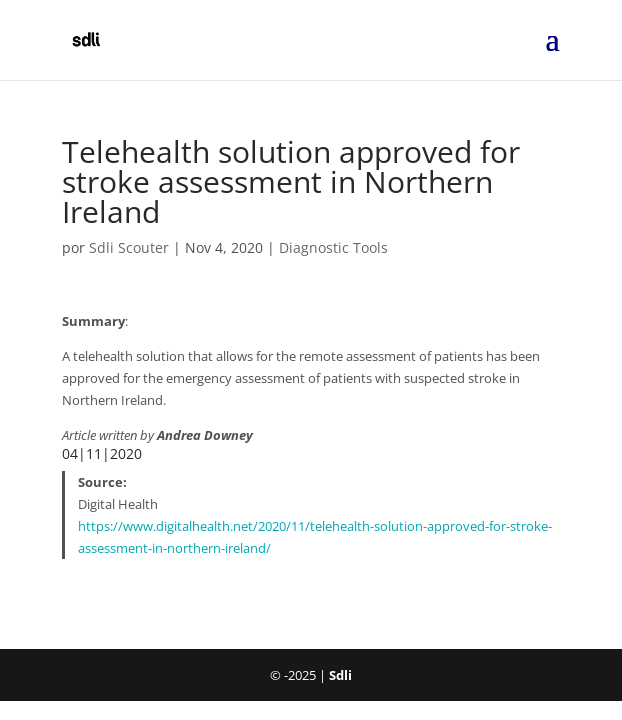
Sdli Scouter (129, 247)
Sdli (340, 675)
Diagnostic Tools (333, 247)
